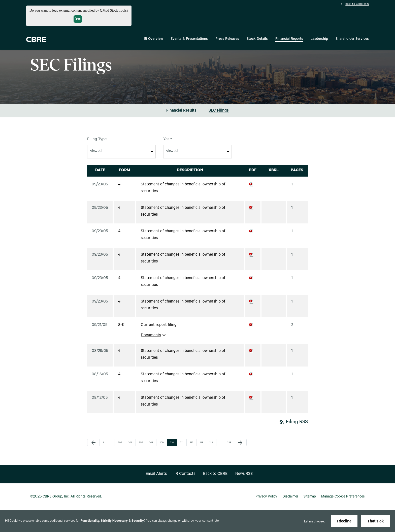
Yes (78, 19)
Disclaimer (290, 497)
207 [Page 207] (141, 443)
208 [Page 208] (152, 443)
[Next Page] (240, 443)
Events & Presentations (189, 39)
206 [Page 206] (131, 443)
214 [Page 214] (212, 443)
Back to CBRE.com (357, 5)
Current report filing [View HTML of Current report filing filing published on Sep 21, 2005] (159, 325)
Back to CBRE (215, 474)
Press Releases (227, 39)
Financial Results (181, 111)
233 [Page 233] (230, 443)
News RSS (244, 474)
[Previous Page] (93, 443)
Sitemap (310, 497)
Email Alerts (156, 474)
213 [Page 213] (202, 443)
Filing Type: (97, 140)
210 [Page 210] (173, 443)
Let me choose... (315, 522)
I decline (344, 522)
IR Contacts (185, 474)
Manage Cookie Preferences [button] (343, 497)
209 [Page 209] (162, 443)
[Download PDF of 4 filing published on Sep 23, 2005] (251, 185)
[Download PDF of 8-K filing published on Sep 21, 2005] (251, 325)
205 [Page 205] (120, 443)
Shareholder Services (352, 39)
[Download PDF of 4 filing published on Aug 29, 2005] (251, 351)
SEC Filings (219, 111)
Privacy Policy (266, 497)
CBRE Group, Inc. (56, 497)
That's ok (376, 522)
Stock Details (257, 39)
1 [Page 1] (105, 443)
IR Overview (153, 39)
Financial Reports (289, 39)
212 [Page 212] (192, 443)
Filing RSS (293, 422)
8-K (121, 325)
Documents (154, 335)
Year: (168, 140)
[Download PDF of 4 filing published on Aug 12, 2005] (251, 398)
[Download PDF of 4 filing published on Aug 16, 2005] (251, 375)
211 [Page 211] (183, 443)
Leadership (319, 39)
